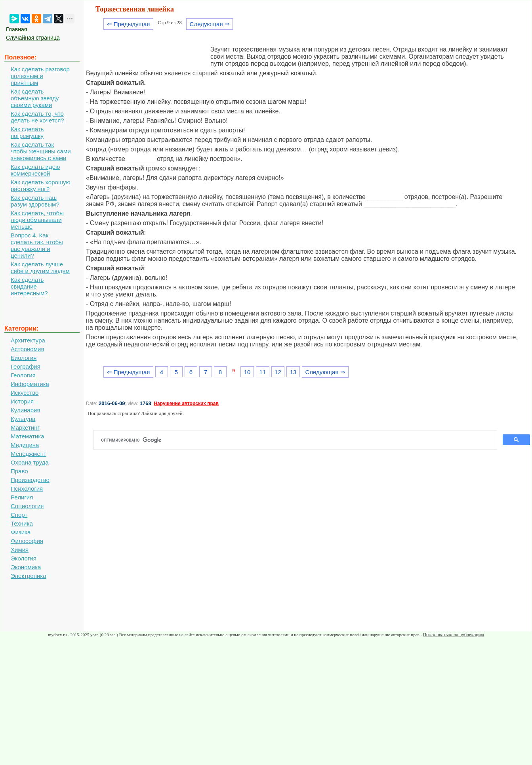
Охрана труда (30, 462)
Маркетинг (25, 427)
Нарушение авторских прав (186, 404)
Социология (27, 506)
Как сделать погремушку (27, 132)
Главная (16, 29)
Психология (27, 489)
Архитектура (28, 340)
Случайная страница (33, 38)
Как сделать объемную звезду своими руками (35, 98)
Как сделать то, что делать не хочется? (37, 117)
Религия (22, 497)
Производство (30, 480)
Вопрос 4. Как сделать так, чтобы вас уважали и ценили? (37, 245)
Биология (24, 358)
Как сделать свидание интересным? (29, 286)
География (26, 366)
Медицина (25, 445)
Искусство (25, 393)
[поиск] (298, 440)
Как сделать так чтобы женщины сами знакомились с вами (41, 151)
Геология (23, 375)
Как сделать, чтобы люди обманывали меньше (37, 220)
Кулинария (26, 410)
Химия (20, 550)
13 (293, 372)
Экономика (26, 567)
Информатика (30, 384)
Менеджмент (29, 454)
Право (19, 471)
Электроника (29, 576)
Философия (27, 541)
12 (278, 372)
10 (247, 372)
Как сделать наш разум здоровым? (35, 201)
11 (262, 372)
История (22, 401)
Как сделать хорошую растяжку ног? (41, 186)
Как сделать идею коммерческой (35, 170)
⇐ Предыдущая (129, 24)
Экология (24, 558)
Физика (21, 532)
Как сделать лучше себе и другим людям (40, 268)
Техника (22, 523)
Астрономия (28, 349)
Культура (23, 419)
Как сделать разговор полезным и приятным (40, 76)
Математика (28, 436)
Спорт (19, 515)
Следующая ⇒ (210, 24)
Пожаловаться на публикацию (454, 635)
